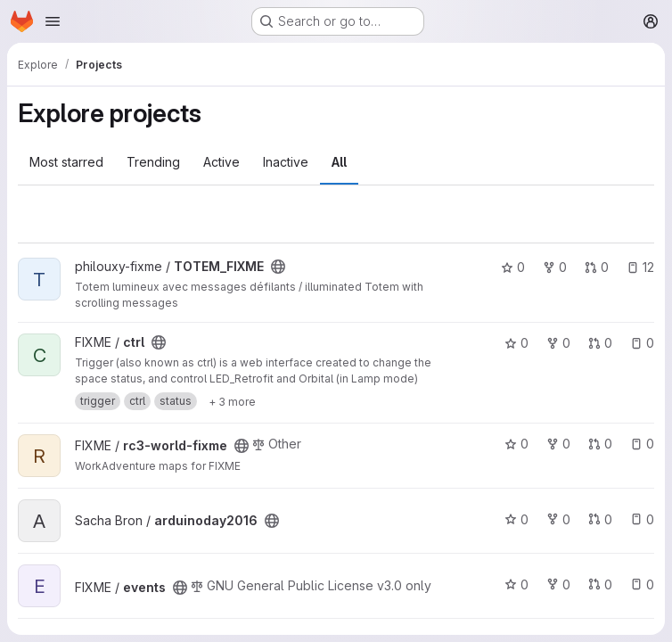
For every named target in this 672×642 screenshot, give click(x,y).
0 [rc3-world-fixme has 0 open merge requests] (600, 444)
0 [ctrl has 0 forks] (558, 343)
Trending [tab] (153, 162)
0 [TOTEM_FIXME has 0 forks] (555, 267)
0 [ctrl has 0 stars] (516, 343)
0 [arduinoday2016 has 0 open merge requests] (600, 519)
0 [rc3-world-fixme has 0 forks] (558, 444)
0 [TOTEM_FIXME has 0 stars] (513, 267)
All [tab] (339, 162)
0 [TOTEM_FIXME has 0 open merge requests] (597, 267)
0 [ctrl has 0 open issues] (642, 343)
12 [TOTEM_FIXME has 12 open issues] (640, 267)
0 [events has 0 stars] (516, 584)
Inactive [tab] (286, 162)
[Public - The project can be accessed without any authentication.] (278, 267)
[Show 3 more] (232, 401)
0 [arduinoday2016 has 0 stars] (516, 519)
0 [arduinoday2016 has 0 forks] (558, 519)
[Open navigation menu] (53, 21)
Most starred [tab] (66, 162)
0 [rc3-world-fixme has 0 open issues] (642, 444)
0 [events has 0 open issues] (642, 584)
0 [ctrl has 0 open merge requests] (600, 343)
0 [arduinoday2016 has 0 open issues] (642, 519)
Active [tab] (221, 162)
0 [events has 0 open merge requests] (600, 584)
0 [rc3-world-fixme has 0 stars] (516, 444)
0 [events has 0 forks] (558, 584)
